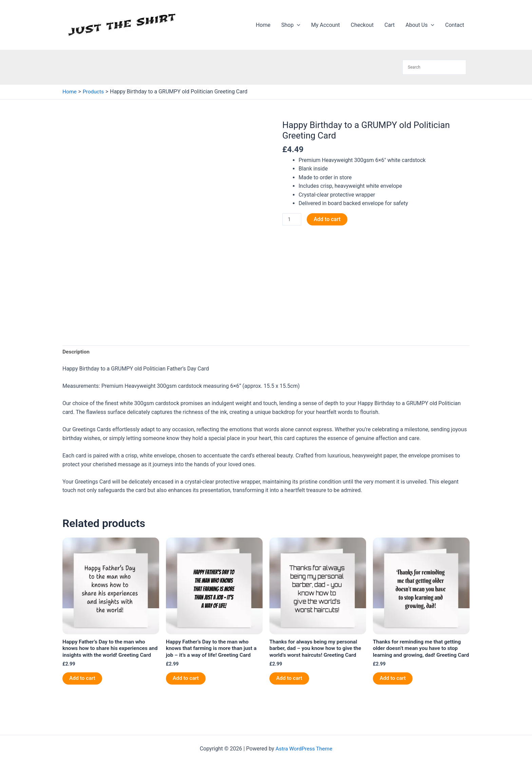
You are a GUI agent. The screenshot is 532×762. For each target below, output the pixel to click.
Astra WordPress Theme (304, 749)
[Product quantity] (292, 220)
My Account (326, 25)
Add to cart (328, 219)
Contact (455, 25)
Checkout (362, 25)
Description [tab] (76, 352)
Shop (291, 25)
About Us (420, 25)
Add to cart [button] (83, 686)
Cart (389, 25)
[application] (297, 25)
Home (263, 25)
